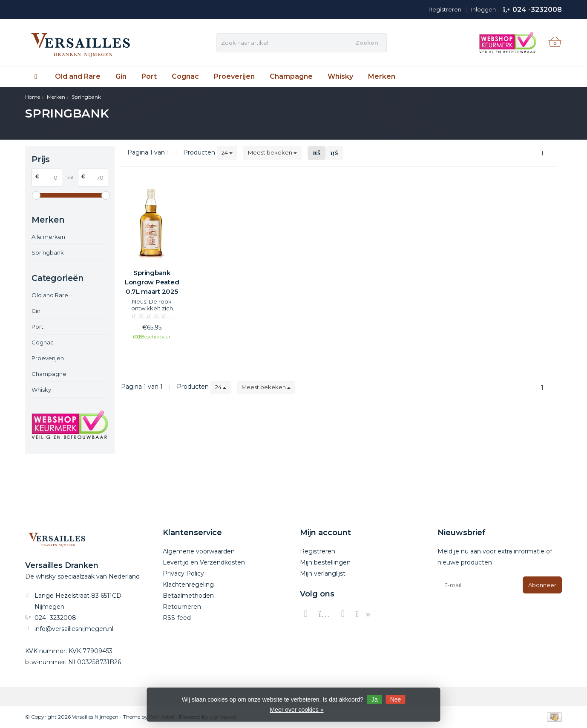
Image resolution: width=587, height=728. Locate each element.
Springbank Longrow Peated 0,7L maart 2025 (152, 282)
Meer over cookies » (296, 710)
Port (149, 76)
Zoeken (367, 43)
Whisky (340, 76)
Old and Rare (78, 76)
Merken (382, 76)
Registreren (445, 9)
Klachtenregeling (188, 585)
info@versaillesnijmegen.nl (74, 629)
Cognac (185, 76)
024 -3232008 (537, 10)
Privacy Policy (183, 573)
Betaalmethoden (188, 596)
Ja (375, 699)
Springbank (48, 252)
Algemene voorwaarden (199, 551)
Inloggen (483, 9)
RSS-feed (177, 618)
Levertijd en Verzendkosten (204, 562)
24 (227, 152)
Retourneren (182, 607)
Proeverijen (234, 76)
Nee (396, 699)
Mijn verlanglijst (323, 573)
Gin (121, 76)
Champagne (291, 76)
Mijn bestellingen (325, 562)
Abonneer (542, 585)
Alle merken (48, 237)
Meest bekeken (272, 152)
